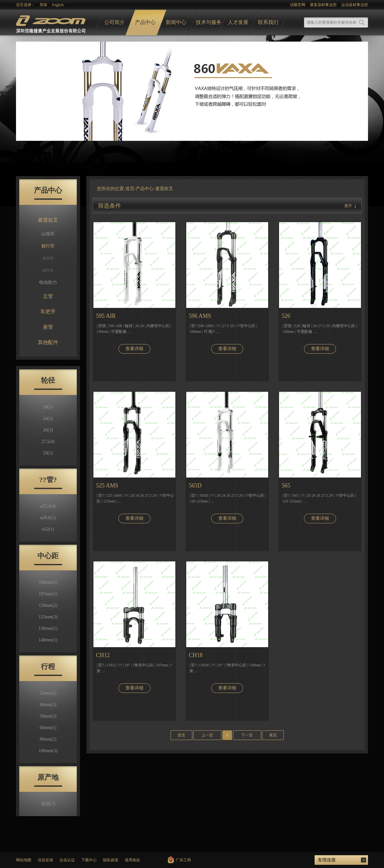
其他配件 (48, 342)
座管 (48, 327)
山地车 (48, 234)
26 (48, 430)
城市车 (48, 270)
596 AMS (200, 316)
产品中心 (145, 22)
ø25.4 (48, 506)
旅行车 (48, 246)
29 (48, 453)
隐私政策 (111, 860)
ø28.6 (48, 518)
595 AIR (106, 316)
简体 (44, 5)
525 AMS (107, 486)
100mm (48, 582)
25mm (48, 693)
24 (48, 418)
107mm (48, 594)
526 (286, 316)
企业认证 (67, 860)
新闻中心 (176, 22)
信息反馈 (45, 860)
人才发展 (238, 22)
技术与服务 (209, 22)
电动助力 (48, 282)
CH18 (196, 655)
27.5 (48, 442)
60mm (48, 728)
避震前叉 (48, 220)
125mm (48, 617)
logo (52, 23)
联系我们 (268, 22)
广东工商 (183, 860)
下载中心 (89, 860)
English (58, 5)
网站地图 (24, 860)
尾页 (273, 735)
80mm (48, 739)
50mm (48, 716)
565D (195, 486)
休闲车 (48, 258)
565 (286, 486)
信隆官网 (298, 5)
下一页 (247, 735)
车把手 (48, 312)
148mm (48, 640)
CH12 (103, 655)
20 (48, 407)
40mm (48, 705)
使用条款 (132, 860)
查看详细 (134, 349)
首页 (130, 189)
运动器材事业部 (355, 5)
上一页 (207, 735)
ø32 (48, 529)
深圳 (48, 804)
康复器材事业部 (323, 5)
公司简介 (115, 22)
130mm (48, 628)
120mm (48, 605)
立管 (48, 296)
